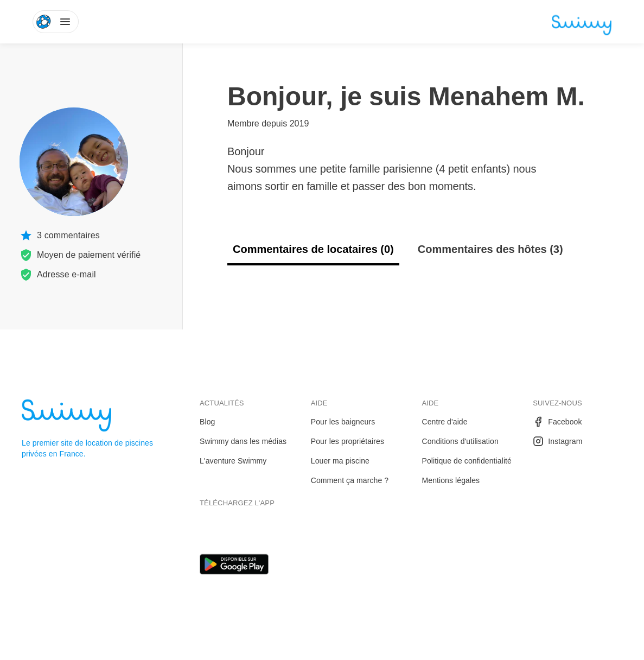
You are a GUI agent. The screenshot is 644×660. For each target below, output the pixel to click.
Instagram (557, 441)
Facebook (557, 422)
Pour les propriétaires (347, 441)
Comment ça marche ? (350, 480)
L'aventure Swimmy (233, 461)
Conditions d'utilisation (460, 441)
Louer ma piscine (340, 461)
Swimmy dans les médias (243, 441)
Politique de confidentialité (467, 461)
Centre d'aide (445, 422)
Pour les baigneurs (343, 422)
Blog (207, 422)
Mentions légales (451, 480)
